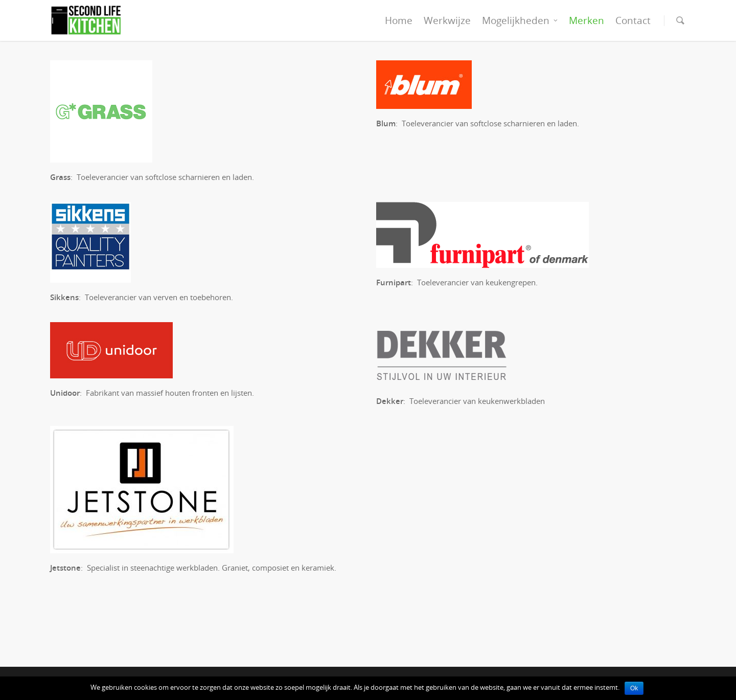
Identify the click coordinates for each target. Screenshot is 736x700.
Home (399, 20)
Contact (633, 20)
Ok (634, 688)
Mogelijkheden (520, 20)
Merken (586, 20)
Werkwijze (447, 20)
